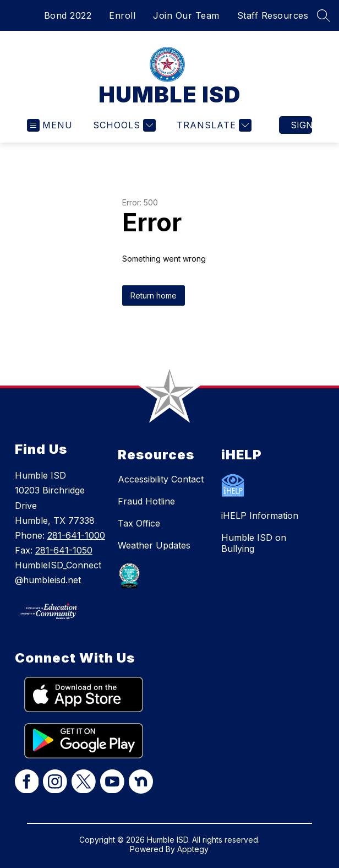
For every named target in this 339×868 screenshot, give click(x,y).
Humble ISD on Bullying (254, 543)
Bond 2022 (68, 15)
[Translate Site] (213, 125)
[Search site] (324, 15)
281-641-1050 (64, 550)
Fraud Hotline (146, 501)
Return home (154, 295)
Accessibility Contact (161, 479)
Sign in (301, 125)
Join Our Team (186, 15)
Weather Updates (154, 545)
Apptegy (193, 849)
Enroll (122, 15)
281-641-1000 (76, 535)
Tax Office (139, 523)
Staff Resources (273, 15)
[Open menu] (50, 125)
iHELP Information (260, 516)
